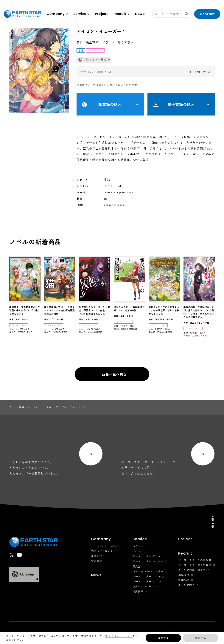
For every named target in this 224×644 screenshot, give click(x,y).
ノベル (47, 407)
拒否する (201, 638)
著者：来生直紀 (88, 42)
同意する (163, 638)
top (12, 407)
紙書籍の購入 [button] (110, 104)
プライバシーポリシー (119, 636)
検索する (188, 14)
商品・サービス (28, 407)
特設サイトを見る (92, 60)
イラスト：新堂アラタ (118, 42)
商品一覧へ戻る (104, 374)
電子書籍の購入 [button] (181, 104)
